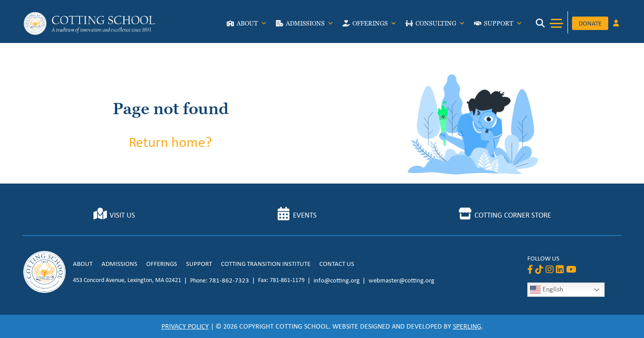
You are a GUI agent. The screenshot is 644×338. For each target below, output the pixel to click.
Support (503, 26)
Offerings (375, 26)
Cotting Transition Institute (266, 264)
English (547, 290)
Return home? (170, 142)
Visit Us (122, 215)
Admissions (310, 26)
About (252, 26)
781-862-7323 (229, 280)
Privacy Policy (185, 326)
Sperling (467, 326)
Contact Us (337, 264)
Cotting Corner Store (513, 215)
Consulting (440, 26)
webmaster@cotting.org (401, 280)
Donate (590, 23)
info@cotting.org (337, 280)
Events (305, 215)
